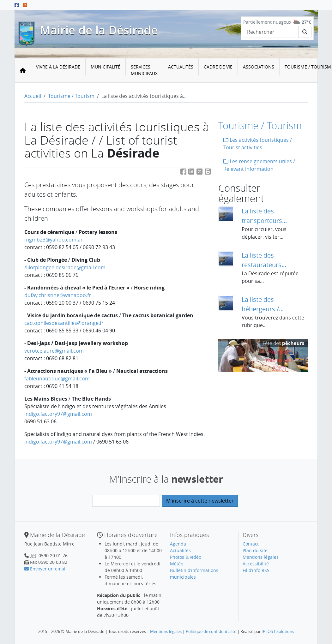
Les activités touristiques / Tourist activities (258, 144)
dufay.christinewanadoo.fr (58, 295)
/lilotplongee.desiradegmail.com (65, 267)
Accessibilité (256, 564)
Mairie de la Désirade (99, 30)
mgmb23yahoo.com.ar (54, 240)
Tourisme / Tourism (71, 96)
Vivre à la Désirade (58, 67)
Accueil (33, 96)
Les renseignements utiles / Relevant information (259, 165)
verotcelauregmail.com (54, 351)
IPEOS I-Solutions (278, 631)
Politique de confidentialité (211, 631)
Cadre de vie (218, 67)
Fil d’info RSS (256, 570)
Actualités (181, 67)
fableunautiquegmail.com (57, 379)
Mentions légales (261, 557)
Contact (251, 544)
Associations (259, 67)
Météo (177, 564)
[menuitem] (58, 70)
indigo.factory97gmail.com (58, 414)
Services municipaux (144, 70)
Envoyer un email (45, 569)
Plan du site (255, 550)
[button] (208, 173)
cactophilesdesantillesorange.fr (64, 323)
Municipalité (106, 67)
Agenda (178, 544)
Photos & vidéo (186, 557)
